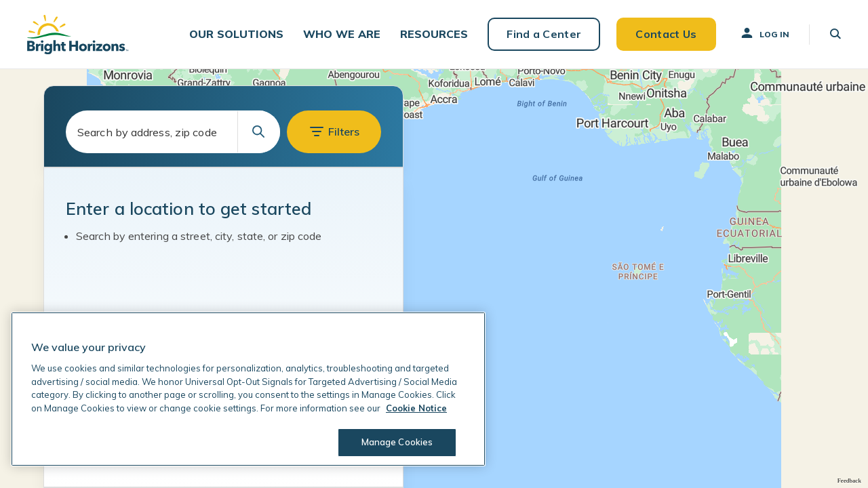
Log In (764, 33)
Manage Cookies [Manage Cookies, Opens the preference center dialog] (397, 442)
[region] (248, 389)
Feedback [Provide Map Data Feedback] (849, 481)
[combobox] (173, 132)
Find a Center (544, 34)
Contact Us (666, 34)
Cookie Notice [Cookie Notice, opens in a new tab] (416, 408)
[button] (236, 34)
